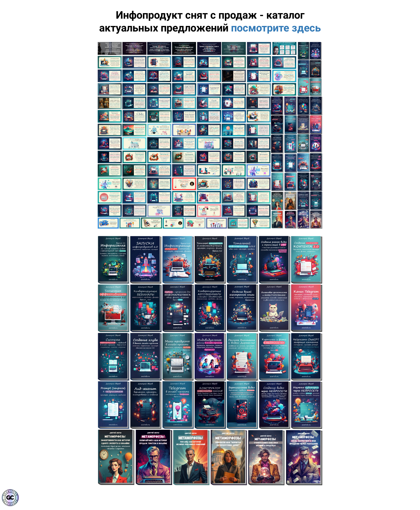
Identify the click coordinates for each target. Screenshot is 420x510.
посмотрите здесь (276, 28)
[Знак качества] (10, 498)
